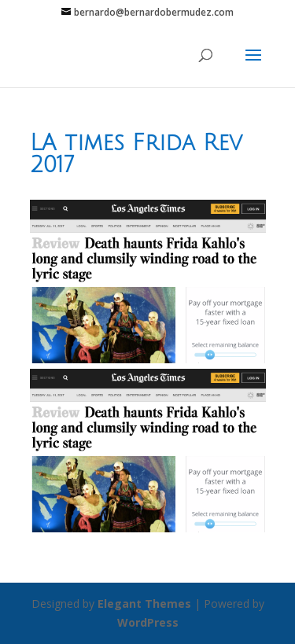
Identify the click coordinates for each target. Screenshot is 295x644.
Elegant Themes (144, 604)
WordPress (148, 622)
